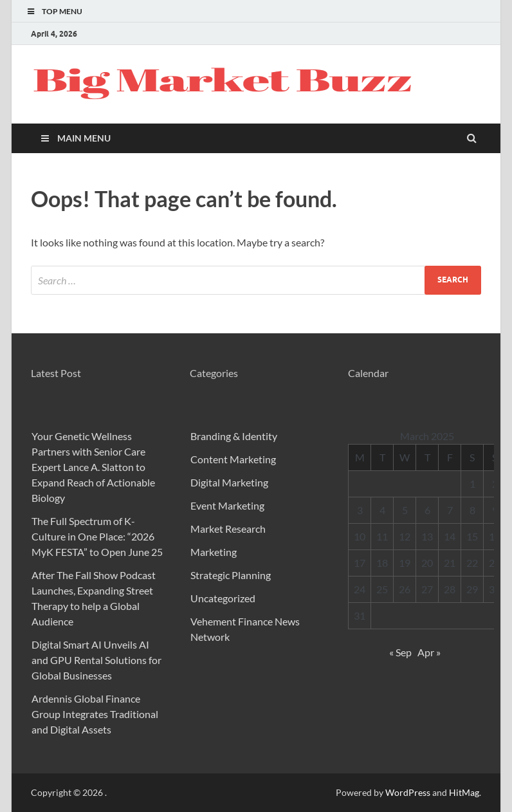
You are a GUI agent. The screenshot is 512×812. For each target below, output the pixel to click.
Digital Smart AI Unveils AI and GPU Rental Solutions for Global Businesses (96, 660)
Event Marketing (227, 505)
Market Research (228, 529)
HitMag (464, 792)
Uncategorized (223, 598)
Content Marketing (233, 459)
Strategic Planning (231, 575)
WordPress (408, 792)
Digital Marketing (229, 482)
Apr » (429, 652)
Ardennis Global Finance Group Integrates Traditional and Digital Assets (95, 714)
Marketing (214, 552)
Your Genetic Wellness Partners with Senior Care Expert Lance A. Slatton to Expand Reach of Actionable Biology (93, 467)
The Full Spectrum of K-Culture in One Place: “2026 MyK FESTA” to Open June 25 (97, 536)
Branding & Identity (234, 436)
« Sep (400, 652)
